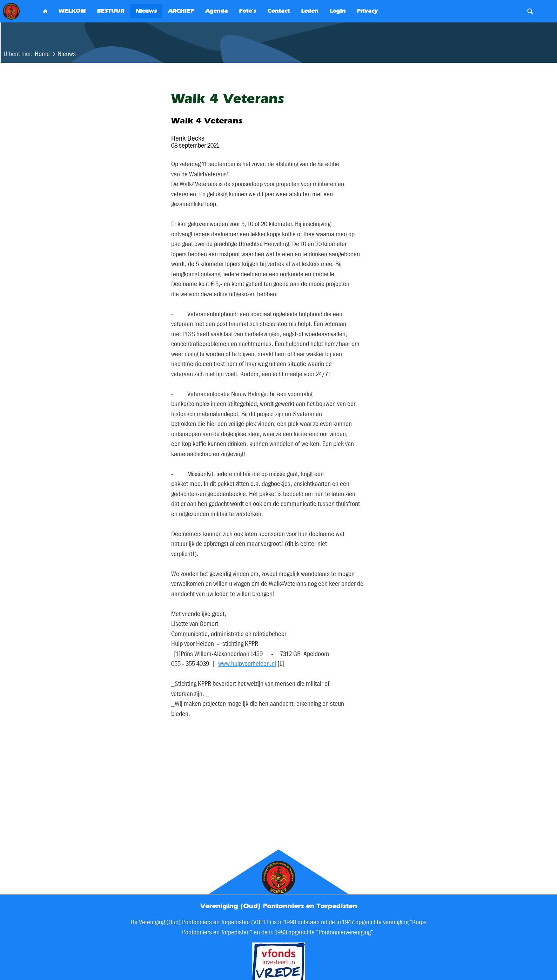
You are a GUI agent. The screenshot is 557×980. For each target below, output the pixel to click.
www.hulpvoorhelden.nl (247, 664)
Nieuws (67, 54)
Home (42, 54)
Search (530, 11)
